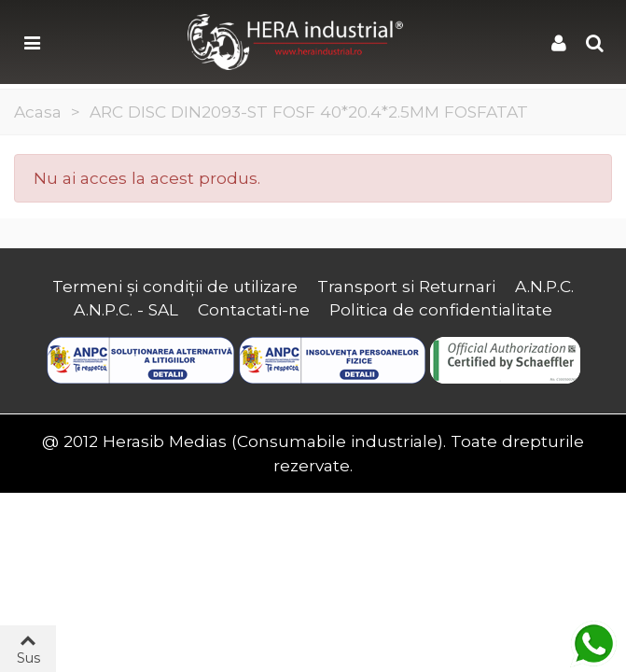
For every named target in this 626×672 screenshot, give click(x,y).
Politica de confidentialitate (441, 309)
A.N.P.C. (544, 286)
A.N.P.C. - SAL (126, 309)
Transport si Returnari (406, 286)
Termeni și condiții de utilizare (175, 286)
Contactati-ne (254, 309)
